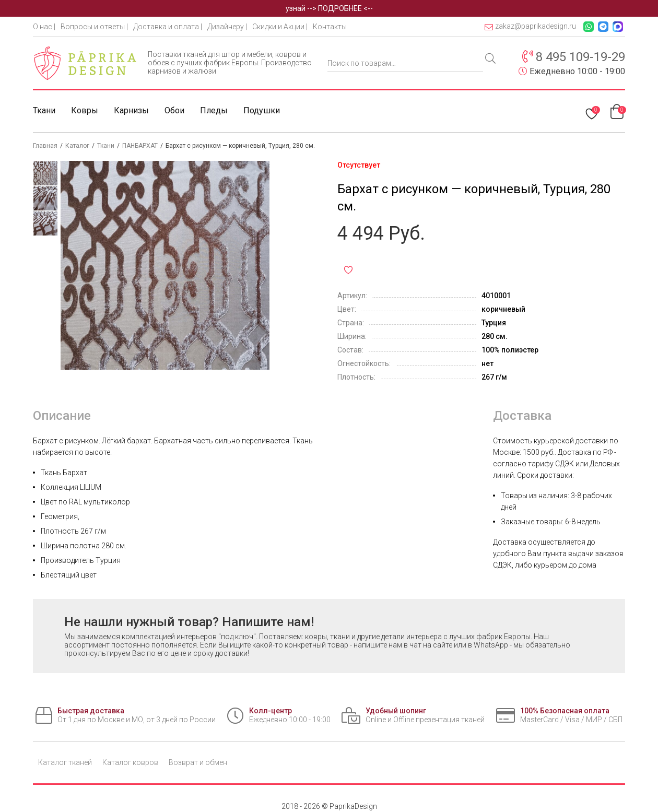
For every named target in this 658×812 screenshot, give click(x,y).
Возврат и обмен (198, 762)
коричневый (503, 309)
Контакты (330, 27)
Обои (174, 110)
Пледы (214, 110)
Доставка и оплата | (168, 27)
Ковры (85, 110)
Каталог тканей (65, 762)
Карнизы (131, 110)
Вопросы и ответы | (94, 27)
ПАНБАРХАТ (140, 146)
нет (487, 363)
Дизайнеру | (227, 27)
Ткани (44, 110)
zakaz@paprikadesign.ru (530, 26)
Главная (45, 146)
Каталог (77, 146)
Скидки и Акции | (280, 27)
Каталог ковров (130, 762)
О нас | (44, 27)
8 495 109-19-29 (580, 57)
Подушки (262, 110)
